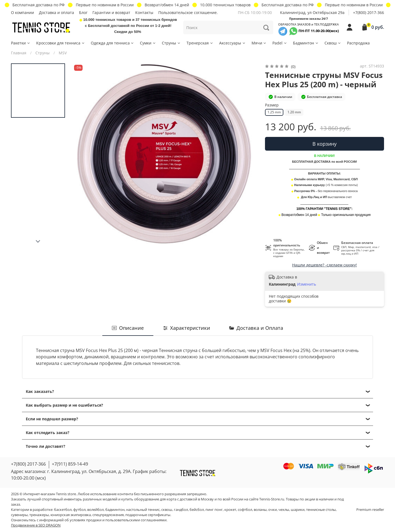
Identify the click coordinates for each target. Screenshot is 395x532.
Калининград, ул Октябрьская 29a (312, 12)
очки (273, 510)
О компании (22, 12)
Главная (19, 53)
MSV (63, 53)
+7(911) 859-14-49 (70, 464)
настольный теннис (143, 510)
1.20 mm (294, 112)
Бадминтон (306, 43)
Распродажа (358, 43)
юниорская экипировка (71, 515)
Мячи (259, 43)
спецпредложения (108, 515)
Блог (83, 12)
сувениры (19, 515)
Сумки (148, 43)
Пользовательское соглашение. (188, 12)
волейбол (95, 510)
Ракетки (21, 43)
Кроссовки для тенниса (61, 43)
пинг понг (214, 510)
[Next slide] (38, 241)
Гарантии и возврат (111, 12)
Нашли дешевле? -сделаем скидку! (325, 265)
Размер (272, 105)
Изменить (307, 284)
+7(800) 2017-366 (369, 12)
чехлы (284, 510)
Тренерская (200, 43)
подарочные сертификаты (148, 515)
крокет (230, 510)
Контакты (144, 12)
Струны (171, 43)
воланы (260, 510)
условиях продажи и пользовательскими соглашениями (118, 520)
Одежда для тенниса (113, 43)
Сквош (333, 43)
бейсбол (197, 510)
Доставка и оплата (57, 12)
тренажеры (39, 515)
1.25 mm (274, 112)
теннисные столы (321, 510)
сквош (167, 510)
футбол (79, 510)
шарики (298, 510)
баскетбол (63, 510)
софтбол (245, 510)
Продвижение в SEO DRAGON (36, 525)
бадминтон (115, 510)
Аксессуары (232, 43)
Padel (280, 43)
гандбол (181, 510)
